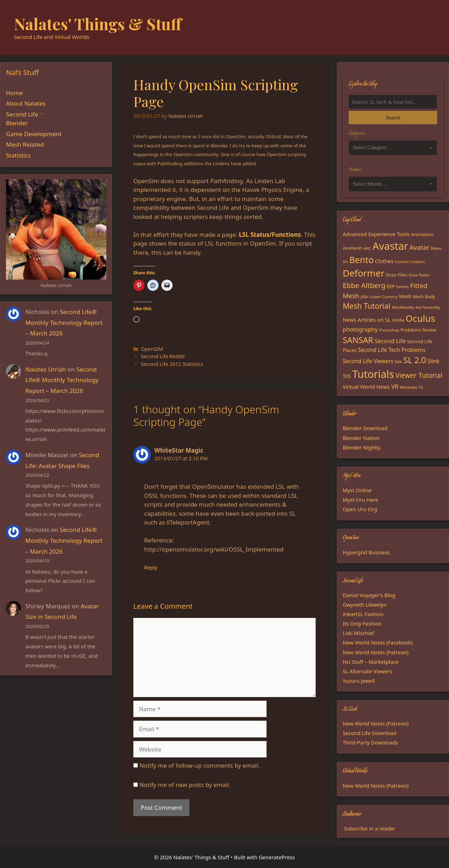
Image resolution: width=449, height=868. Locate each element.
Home (14, 93)
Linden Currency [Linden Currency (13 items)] (383, 297)
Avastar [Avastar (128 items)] (390, 246)
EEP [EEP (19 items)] (391, 286)
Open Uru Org (360, 509)
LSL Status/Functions (270, 235)
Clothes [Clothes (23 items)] (384, 261)
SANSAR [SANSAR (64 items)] (358, 340)
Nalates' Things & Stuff (98, 24)
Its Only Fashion (362, 623)
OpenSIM (152, 349)
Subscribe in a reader (370, 828)
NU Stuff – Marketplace (371, 662)
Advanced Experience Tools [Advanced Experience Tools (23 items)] (376, 234)
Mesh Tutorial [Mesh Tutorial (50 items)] (367, 306)
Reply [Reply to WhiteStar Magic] (151, 567)
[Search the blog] (393, 102)
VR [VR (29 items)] (395, 386)
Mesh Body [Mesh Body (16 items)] (424, 297)
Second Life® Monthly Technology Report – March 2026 (64, 322)
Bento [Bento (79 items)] (361, 260)
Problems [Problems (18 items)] (411, 330)
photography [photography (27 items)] (360, 329)
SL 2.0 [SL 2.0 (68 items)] (415, 360)
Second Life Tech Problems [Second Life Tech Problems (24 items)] (392, 350)
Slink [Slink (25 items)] (433, 361)
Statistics (18, 155)
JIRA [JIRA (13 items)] (364, 297)
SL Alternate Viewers (367, 671)
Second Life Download (370, 733)
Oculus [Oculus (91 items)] (421, 318)
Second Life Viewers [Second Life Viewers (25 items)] (368, 361)
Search (393, 118)
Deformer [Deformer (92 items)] (364, 273)
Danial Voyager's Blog (369, 595)
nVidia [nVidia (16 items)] (398, 320)
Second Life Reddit (163, 356)
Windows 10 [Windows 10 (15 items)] (411, 387)
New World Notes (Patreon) (376, 652)
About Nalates (26, 103)
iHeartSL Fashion (363, 614)
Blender (17, 123)
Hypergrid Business (366, 552)
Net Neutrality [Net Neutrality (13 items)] (428, 307)
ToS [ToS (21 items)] (347, 376)
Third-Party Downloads (370, 742)
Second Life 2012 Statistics (172, 364)
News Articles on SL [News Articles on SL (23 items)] (367, 320)
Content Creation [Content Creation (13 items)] (410, 262)
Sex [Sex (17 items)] (398, 361)
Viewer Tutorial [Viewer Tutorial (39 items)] (419, 375)
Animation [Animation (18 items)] (422, 234)
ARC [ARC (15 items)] (367, 248)
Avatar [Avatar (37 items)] (419, 247)
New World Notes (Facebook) (378, 642)
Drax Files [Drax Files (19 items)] (397, 275)
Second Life (22, 114)
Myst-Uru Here (360, 500)
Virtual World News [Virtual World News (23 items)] (366, 387)
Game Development (34, 134)
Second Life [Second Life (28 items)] (390, 341)
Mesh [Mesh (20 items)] (406, 296)
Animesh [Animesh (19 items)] (352, 248)
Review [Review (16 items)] (429, 330)
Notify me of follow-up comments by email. (199, 765)
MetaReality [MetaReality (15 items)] (403, 307)
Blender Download (365, 428)
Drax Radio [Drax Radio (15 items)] (419, 275)
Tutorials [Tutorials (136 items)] (373, 374)
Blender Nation (361, 438)
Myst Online (357, 490)
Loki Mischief (358, 633)
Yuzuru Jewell (359, 681)
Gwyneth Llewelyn (365, 605)
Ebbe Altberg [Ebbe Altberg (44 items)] (364, 285)
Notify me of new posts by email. (185, 785)
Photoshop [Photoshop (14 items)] (389, 330)
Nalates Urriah (46, 369)
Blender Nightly (362, 447)
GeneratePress (277, 857)
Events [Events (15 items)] (403, 286)
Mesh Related (25, 144)
